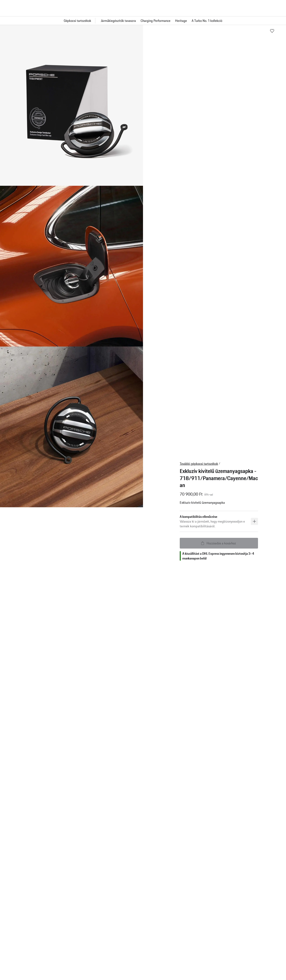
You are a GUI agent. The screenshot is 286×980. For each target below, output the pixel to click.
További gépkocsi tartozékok (199, 464)
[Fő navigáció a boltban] (143, 21)
